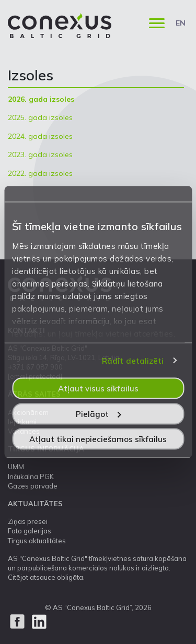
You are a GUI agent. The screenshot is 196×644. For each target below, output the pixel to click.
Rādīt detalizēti (133, 360)
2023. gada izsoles (40, 154)
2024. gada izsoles (40, 136)
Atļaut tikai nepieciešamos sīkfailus (98, 439)
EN (181, 23)
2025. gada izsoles (40, 117)
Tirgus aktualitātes (37, 541)
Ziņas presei (28, 521)
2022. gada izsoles (40, 173)
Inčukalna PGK (31, 476)
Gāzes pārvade (33, 486)
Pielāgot (99, 414)
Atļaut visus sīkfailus (98, 389)
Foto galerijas (30, 531)
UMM (16, 467)
